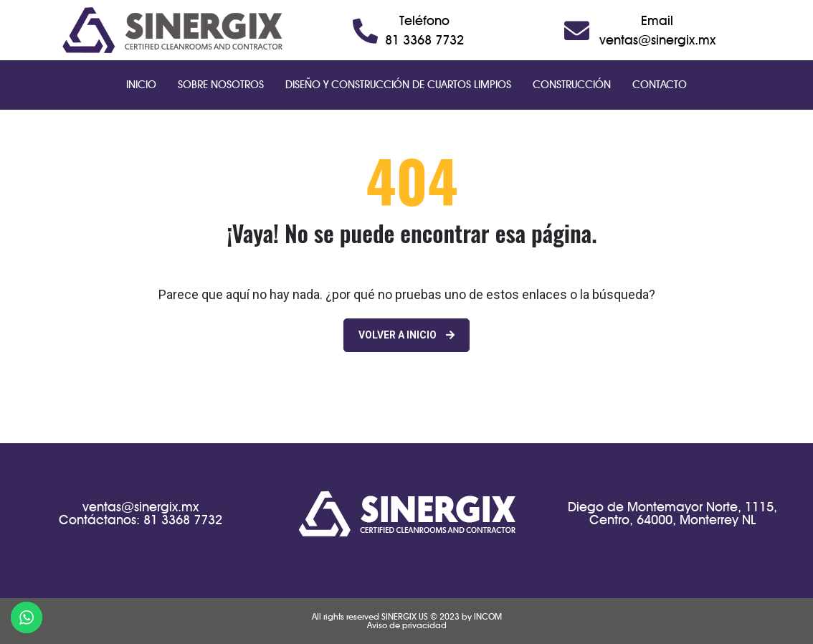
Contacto (660, 85)
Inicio (141, 85)
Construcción (572, 85)
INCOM (488, 616)
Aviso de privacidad (407, 625)
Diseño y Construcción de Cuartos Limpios (398, 85)
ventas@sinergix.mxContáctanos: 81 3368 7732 (141, 513)
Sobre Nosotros (221, 85)
